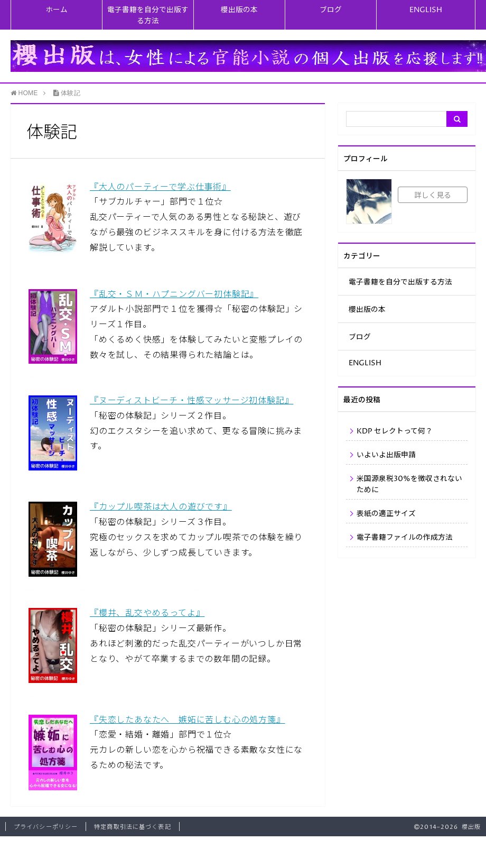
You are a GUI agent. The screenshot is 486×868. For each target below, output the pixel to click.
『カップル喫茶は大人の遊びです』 (161, 507)
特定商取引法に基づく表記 (132, 827)
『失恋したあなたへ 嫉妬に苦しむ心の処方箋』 (188, 720)
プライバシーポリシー (46, 827)
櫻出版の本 (239, 10)
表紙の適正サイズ (386, 514)
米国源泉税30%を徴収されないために (409, 484)
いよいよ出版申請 (386, 455)
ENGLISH (426, 10)
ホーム (57, 10)
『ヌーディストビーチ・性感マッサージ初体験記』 (191, 401)
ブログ (331, 10)
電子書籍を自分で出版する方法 (148, 16)
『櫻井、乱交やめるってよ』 (147, 613)
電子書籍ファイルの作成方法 (405, 538)
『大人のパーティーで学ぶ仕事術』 (160, 187)
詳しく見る (433, 196)
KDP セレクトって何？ (395, 431)
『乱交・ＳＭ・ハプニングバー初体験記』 (174, 294)
